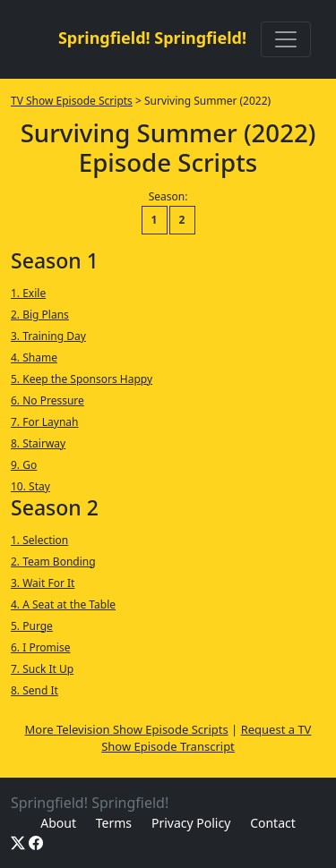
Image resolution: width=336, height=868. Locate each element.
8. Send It (34, 690)
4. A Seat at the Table (63, 604)
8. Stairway (38, 443)
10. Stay (30, 486)
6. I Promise (40, 647)
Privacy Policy (191, 823)
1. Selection (39, 540)
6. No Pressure (47, 400)
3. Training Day (48, 336)
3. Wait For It (43, 583)
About (58, 823)
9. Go (24, 465)
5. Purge (32, 626)
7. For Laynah (44, 422)
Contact (273, 823)
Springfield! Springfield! (152, 38)
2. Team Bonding (53, 562)
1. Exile (28, 293)
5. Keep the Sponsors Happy (82, 379)
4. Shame (34, 357)
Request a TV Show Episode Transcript (206, 738)
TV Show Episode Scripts (72, 101)
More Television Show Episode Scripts (127, 729)
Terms (114, 823)
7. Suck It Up (42, 669)
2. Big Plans (40, 315)
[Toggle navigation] (286, 39)
